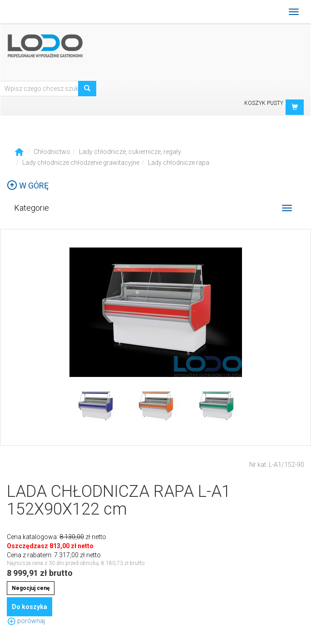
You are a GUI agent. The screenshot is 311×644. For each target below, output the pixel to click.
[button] (295, 107)
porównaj (26, 621)
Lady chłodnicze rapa (179, 163)
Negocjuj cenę (31, 588)
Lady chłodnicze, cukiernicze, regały (130, 152)
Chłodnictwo (52, 152)
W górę (28, 186)
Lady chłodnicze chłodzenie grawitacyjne (81, 163)
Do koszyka (30, 607)
